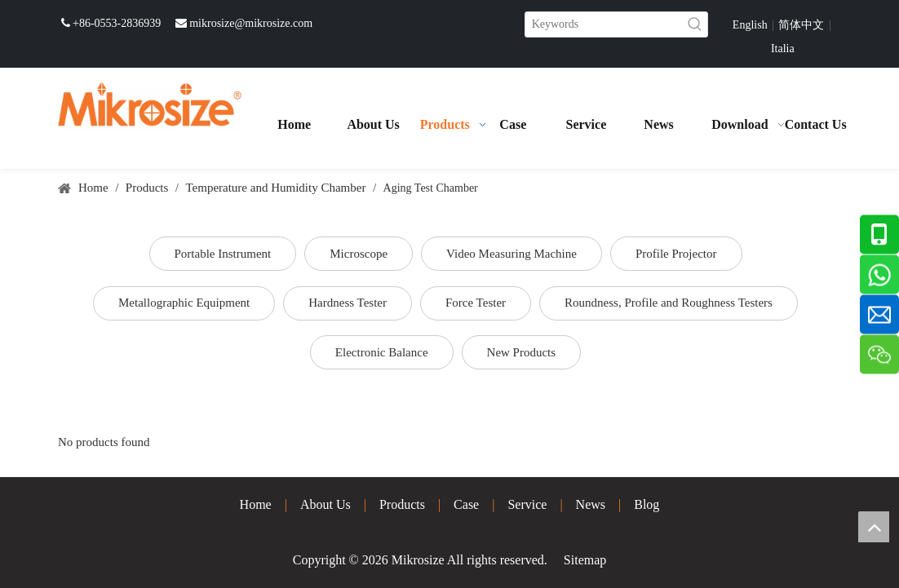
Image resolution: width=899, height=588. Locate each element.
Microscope (359, 254)
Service (527, 504)
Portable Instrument (223, 254)
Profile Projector (676, 254)
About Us (325, 504)
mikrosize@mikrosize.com (251, 23)
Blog (647, 504)
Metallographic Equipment (184, 303)
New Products (522, 352)
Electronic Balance (382, 352)
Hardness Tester (348, 303)
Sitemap (585, 560)
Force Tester (476, 303)
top (874, 527)
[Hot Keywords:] (695, 24)
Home (256, 504)
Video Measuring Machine (511, 254)
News (591, 504)
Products (402, 504)
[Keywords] (604, 24)
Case (466, 504)
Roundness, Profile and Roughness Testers (669, 303)
